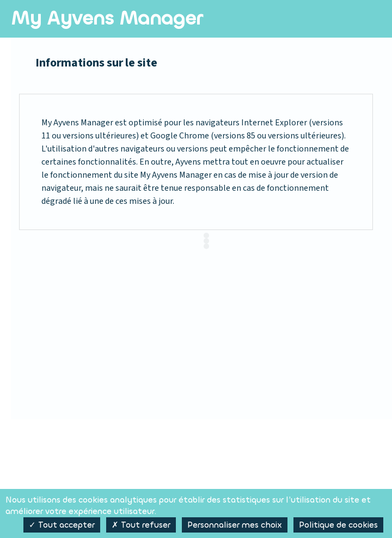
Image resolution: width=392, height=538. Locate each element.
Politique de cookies (338, 525)
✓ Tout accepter (62, 525)
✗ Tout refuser (141, 525)
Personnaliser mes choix (235, 525)
